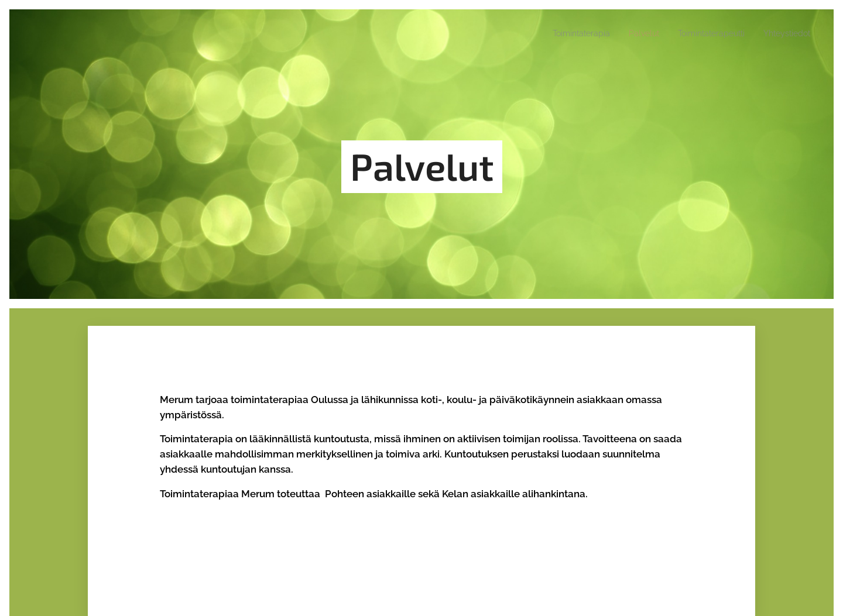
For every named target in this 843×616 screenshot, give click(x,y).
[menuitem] (555, 33)
